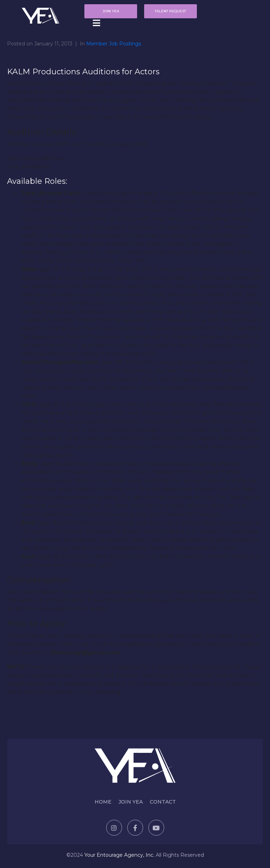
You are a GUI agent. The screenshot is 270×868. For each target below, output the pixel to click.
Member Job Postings (114, 44)
